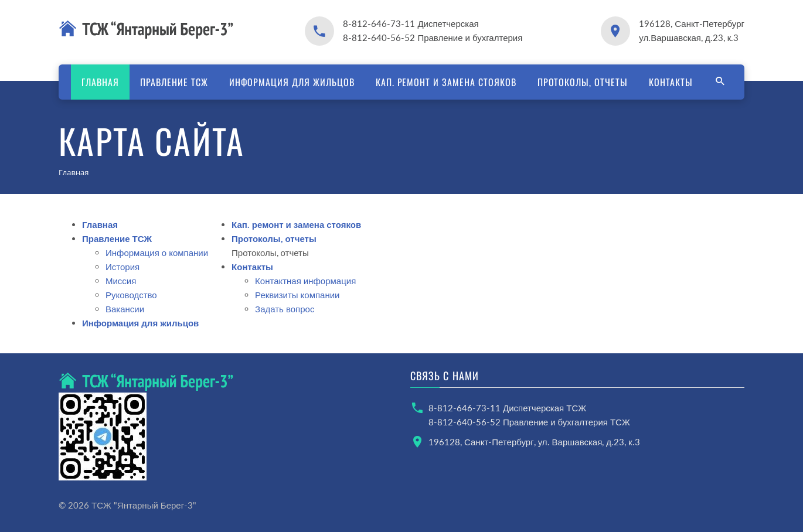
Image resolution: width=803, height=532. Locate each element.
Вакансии (125, 309)
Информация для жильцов (292, 82)
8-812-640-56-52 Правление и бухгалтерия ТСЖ (529, 422)
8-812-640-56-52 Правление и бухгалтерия (433, 37)
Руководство (131, 295)
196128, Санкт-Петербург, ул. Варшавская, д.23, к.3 (534, 442)
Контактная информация (305, 281)
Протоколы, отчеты (583, 82)
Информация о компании (157, 253)
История (123, 267)
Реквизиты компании (297, 295)
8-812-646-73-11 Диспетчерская (411, 23)
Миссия (121, 281)
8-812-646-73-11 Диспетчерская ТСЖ (507, 408)
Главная (100, 82)
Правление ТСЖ (174, 82)
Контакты (671, 82)
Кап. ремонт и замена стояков (446, 82)
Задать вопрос (285, 309)
